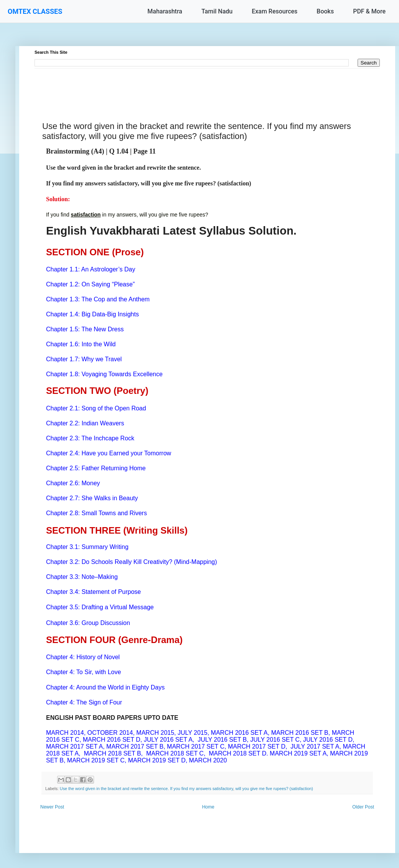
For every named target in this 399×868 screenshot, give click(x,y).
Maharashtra (165, 11)
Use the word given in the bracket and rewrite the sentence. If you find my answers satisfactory (147, 789)
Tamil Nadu (217, 11)
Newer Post (52, 807)
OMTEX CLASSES (35, 11)
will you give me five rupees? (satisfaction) (274, 789)
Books (325, 11)
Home (208, 807)
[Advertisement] (207, 86)
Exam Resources (275, 11)
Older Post (363, 807)
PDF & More (369, 11)
